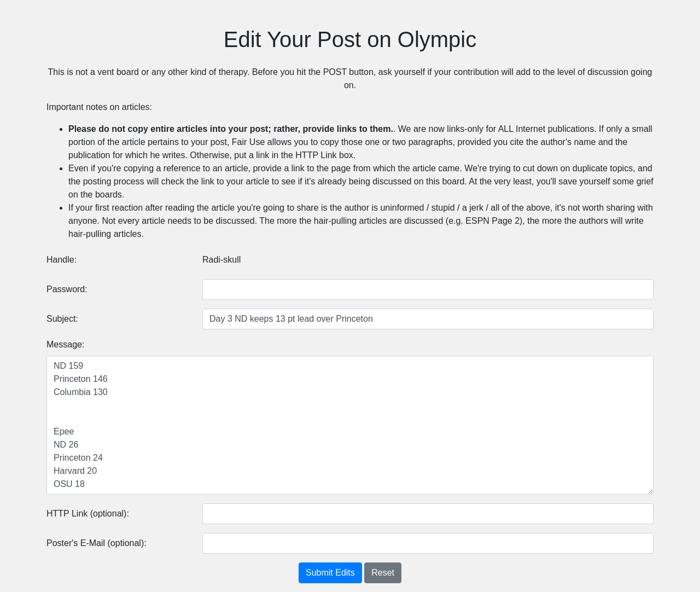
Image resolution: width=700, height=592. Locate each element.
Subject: (62, 319)
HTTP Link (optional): (88, 513)
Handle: (62, 260)
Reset (383, 573)
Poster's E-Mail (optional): (97, 543)
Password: (67, 289)
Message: (65, 344)
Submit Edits (330, 573)
